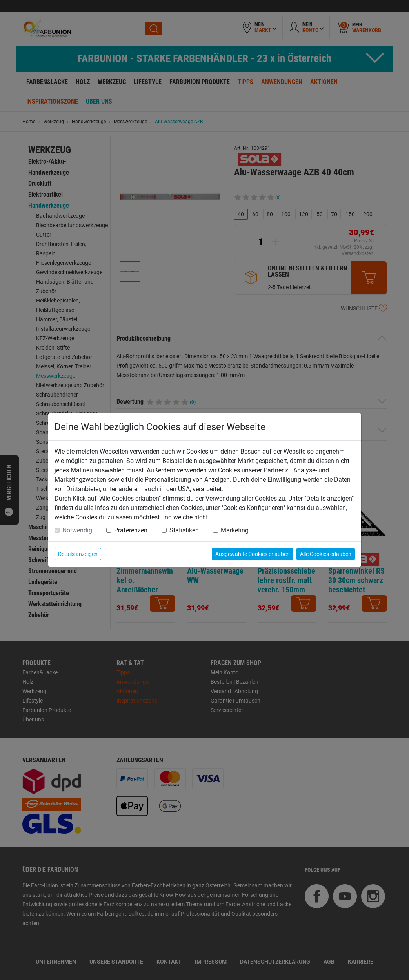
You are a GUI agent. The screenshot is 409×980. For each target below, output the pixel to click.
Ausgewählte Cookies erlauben (253, 554)
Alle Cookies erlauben (326, 554)
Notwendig (77, 530)
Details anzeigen (78, 554)
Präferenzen (131, 530)
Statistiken (184, 530)
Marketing (235, 530)
